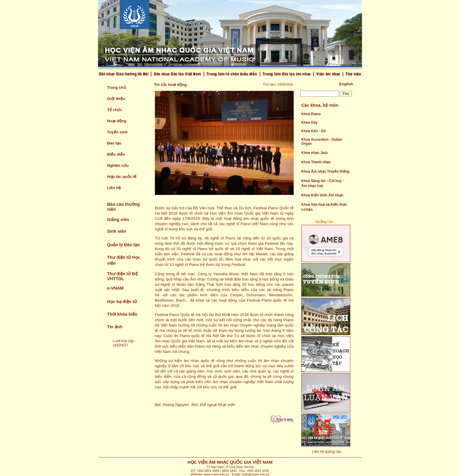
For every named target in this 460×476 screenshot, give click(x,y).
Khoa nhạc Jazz (314, 153)
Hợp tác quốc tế (122, 177)
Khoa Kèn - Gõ (313, 131)
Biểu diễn (116, 154)
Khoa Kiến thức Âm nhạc (322, 195)
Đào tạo (114, 143)
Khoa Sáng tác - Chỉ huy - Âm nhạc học (323, 183)
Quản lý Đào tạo (123, 245)
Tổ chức (115, 110)
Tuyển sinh (117, 132)
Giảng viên (118, 220)
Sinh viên (117, 231)
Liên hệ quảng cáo (327, 452)
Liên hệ (114, 188)
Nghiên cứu (118, 165)
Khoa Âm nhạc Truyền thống (325, 171)
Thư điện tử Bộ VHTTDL (122, 276)
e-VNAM (115, 288)
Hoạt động (117, 121)
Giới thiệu (116, 99)
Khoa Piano (311, 114)
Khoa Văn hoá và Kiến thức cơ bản (324, 207)
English (346, 84)
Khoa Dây (309, 123)
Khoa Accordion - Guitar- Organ (322, 142)
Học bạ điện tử (122, 302)
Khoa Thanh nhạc (316, 162)
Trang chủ (116, 87)
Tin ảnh (115, 327)
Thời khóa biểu (122, 314)
